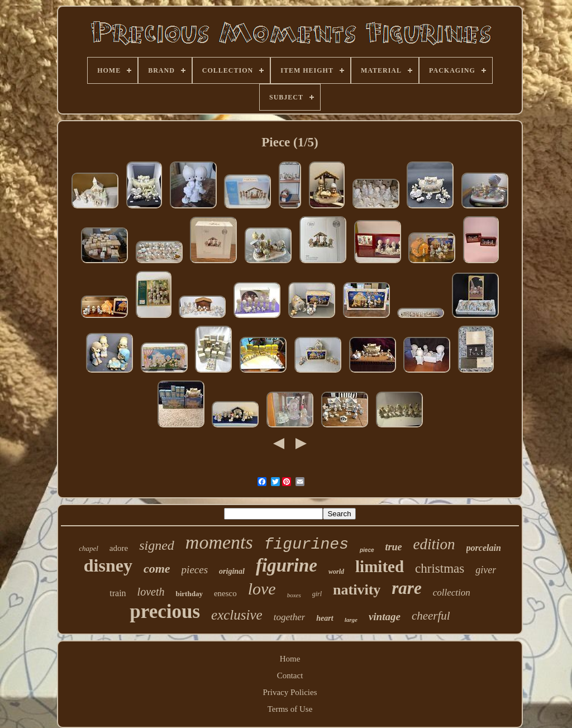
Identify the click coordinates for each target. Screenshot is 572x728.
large (351, 620)
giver (486, 570)
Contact (290, 675)
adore (119, 548)
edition (434, 544)
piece (367, 550)
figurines (306, 544)
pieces (195, 570)
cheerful (431, 616)
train (118, 593)
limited (380, 567)
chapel (89, 548)
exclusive (237, 615)
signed (157, 545)
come (157, 568)
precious (165, 612)
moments (219, 542)
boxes (294, 595)
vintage (385, 617)
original (232, 571)
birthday (189, 594)
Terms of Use (290, 709)
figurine (287, 565)
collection (452, 593)
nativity (357, 590)
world (336, 572)
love (262, 589)
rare (406, 588)
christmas (440, 568)
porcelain (484, 548)
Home (290, 659)
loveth (151, 592)
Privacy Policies (290, 692)
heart (325, 618)
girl (317, 594)
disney (108, 565)
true (394, 547)
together (290, 617)
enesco (225, 593)
